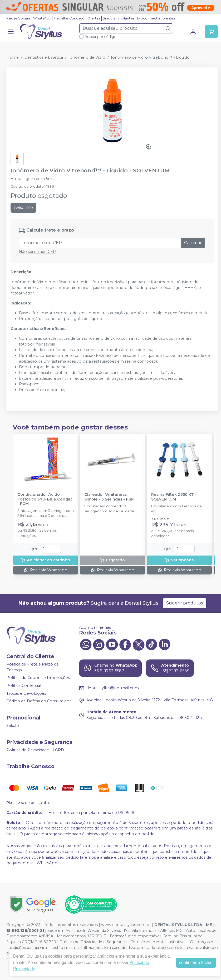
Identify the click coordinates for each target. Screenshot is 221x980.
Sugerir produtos (185, 603)
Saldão (13, 726)
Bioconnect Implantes (156, 18)
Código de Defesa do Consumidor (39, 701)
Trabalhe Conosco (69, 18)
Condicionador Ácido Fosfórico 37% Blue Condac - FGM (45, 499)
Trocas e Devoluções (26, 693)
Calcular (193, 243)
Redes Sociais (18, 18)
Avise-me (23, 207)
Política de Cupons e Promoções (38, 678)
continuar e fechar (196, 962)
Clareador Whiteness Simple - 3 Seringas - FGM (109, 497)
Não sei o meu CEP (37, 252)
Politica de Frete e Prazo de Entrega (33, 667)
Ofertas (94, 18)
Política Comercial (24, 686)
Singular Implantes (119, 18)
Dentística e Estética (44, 57)
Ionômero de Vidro (87, 57)
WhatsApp (42, 18)
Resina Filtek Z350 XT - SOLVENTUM (174, 497)
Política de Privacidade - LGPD (35, 750)
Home (13, 57)
